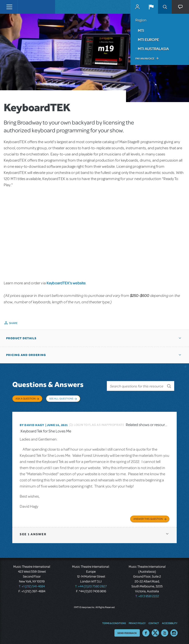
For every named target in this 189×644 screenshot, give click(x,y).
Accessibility (170, 623)
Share (13, 323)
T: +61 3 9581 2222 (147, 596)
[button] (151, 7)
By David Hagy (32, 425)
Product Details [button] (21, 338)
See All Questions (61, 399)
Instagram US (174, 633)
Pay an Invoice (145, 59)
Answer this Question (148, 519)
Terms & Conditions (114, 623)
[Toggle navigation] (9, 7)
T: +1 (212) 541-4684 (32, 586)
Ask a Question (25, 399)
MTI (141, 31)
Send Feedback (127, 633)
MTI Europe (148, 40)
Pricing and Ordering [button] (26, 355)
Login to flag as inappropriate (99, 425)
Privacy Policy (137, 623)
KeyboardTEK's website (66, 283)
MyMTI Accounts (137, 7)
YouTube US (165, 633)
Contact (154, 623)
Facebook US (146, 633)
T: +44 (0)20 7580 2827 (91, 586)
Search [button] (165, 7)
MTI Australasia (153, 49)
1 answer (33, 534)
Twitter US (155, 633)
